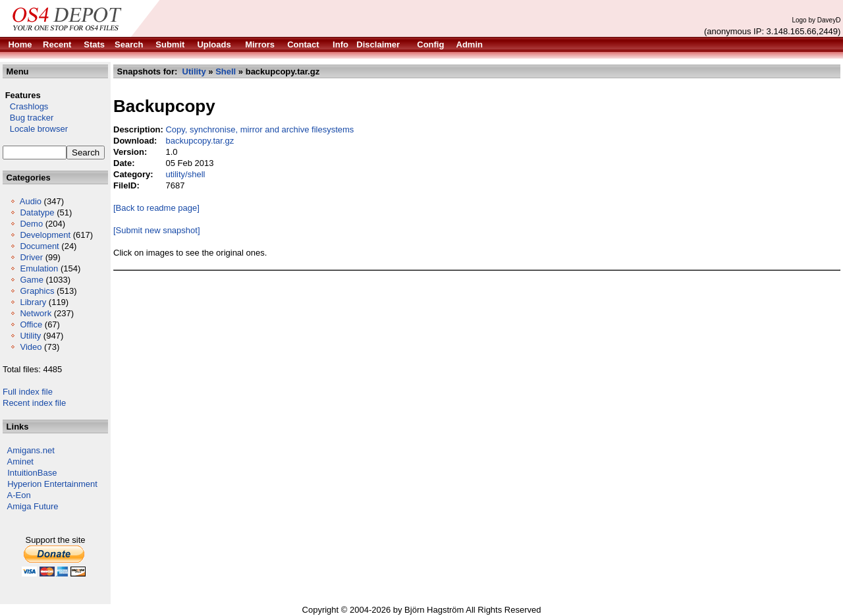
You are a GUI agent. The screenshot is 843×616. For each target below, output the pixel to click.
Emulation (39, 268)
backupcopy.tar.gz (200, 141)
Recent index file (34, 403)
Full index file (28, 392)
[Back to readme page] (156, 208)
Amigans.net (31, 450)
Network (36, 313)
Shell (226, 71)
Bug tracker (28, 118)
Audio (31, 201)
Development (45, 235)
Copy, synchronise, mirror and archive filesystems (259, 129)
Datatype (37, 212)
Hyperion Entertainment (52, 484)
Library (33, 302)
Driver (31, 257)
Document (39, 246)
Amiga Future (33, 506)
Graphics (37, 291)
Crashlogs (25, 106)
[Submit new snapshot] (157, 230)
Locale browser (35, 129)
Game (31, 280)
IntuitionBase (32, 473)
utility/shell (185, 174)
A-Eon (19, 495)
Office (31, 324)
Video (31, 347)
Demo (31, 224)
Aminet (20, 462)
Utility (30, 336)
